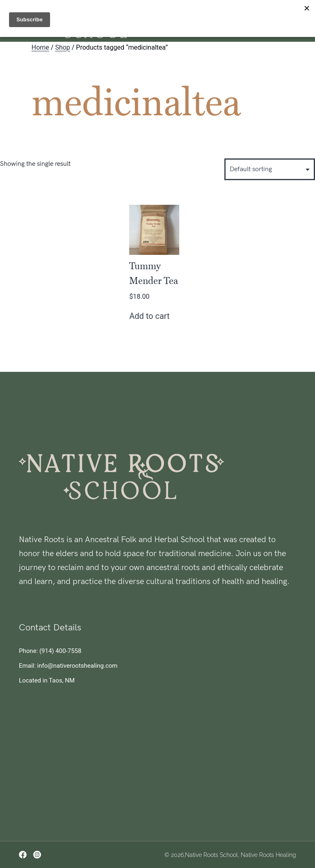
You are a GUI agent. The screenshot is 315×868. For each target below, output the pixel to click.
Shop (62, 47)
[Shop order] (270, 169)
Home (40, 47)
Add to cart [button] (149, 316)
